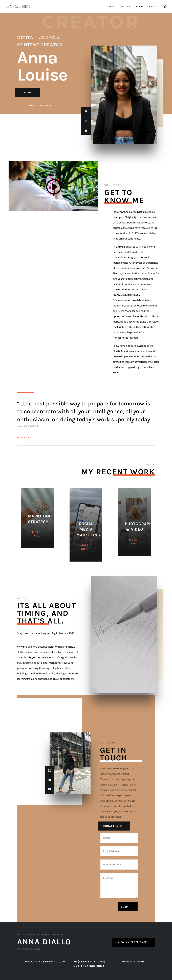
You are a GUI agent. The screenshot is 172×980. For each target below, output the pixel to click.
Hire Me (26, 93)
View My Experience (132, 942)
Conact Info (113, 826)
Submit (126, 907)
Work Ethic (26, 438)
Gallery (126, 7)
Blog (140, 7)
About (111, 7)
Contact (154, 7)
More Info (36, 542)
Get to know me (41, 105)
